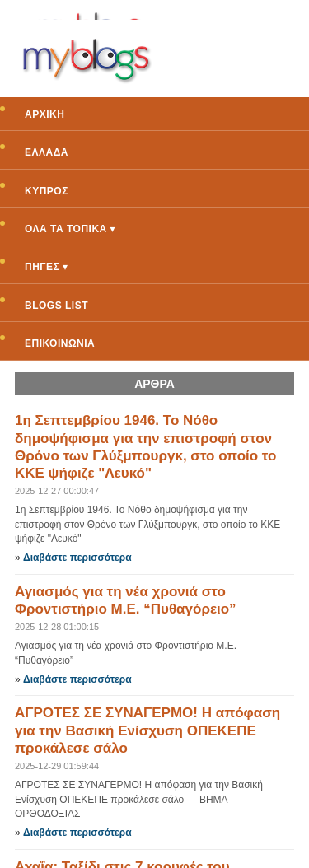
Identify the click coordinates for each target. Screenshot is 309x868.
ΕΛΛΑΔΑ (47, 152)
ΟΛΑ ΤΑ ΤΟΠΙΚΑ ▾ (70, 229)
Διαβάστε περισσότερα (77, 558)
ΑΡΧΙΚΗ (44, 114)
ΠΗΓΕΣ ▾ (47, 267)
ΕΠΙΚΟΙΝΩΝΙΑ (60, 343)
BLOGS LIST (56, 306)
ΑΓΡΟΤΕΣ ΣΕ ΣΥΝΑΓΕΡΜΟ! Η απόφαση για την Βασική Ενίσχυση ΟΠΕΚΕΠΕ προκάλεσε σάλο (147, 730)
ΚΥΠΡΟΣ (47, 191)
